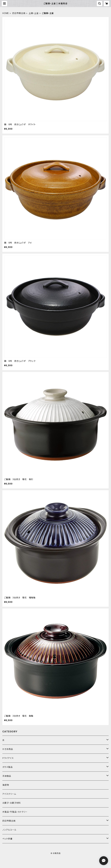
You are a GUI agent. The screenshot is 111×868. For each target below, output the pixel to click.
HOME (6, 13)
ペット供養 (7, 839)
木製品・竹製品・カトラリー (15, 812)
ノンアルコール (9, 830)
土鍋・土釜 (34, 13)
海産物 (6, 785)
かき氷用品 (8, 749)
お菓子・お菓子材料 (12, 803)
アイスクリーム (9, 794)
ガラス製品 (8, 767)
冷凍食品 (7, 776)
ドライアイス (8, 758)
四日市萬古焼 (19, 13)
